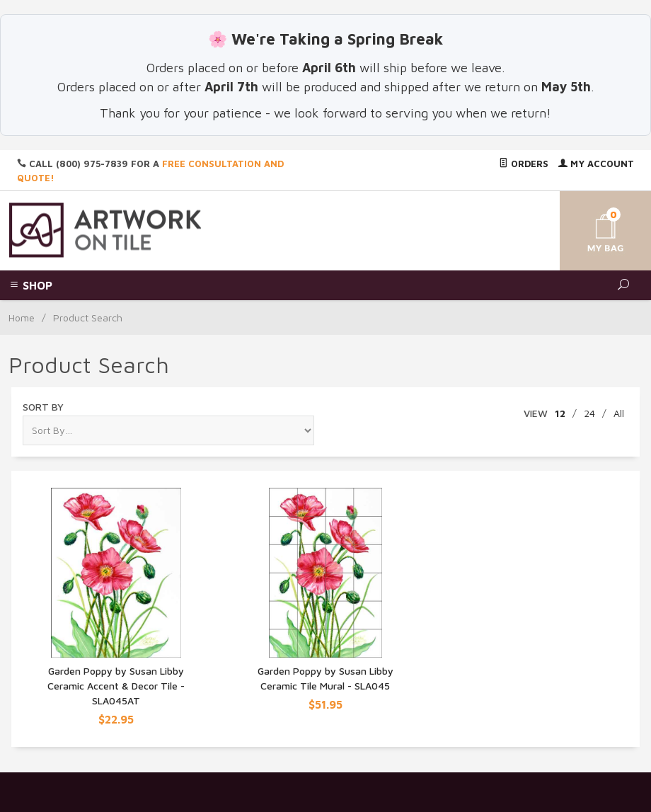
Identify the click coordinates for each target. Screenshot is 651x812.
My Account (596, 164)
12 (560, 413)
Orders (524, 164)
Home (22, 318)
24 (589, 413)
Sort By (43, 407)
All (619, 413)
